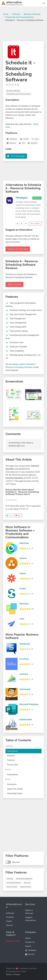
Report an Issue (13, 941)
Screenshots (12, 775)
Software (16, 14)
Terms (9, 974)
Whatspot (21, 198)
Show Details (35, 224)
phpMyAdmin (26, 720)
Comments (12, 784)
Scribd (23, 589)
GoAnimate (25, 689)
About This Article (15, 789)
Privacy (17, 974)
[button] (44, 3)
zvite (22, 619)
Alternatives (12, 751)
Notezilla (24, 604)
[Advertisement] (23, 31)
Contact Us (30, 942)
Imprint (28, 946)
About (28, 938)
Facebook (31, 950)
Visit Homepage (18, 156)
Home (6, 14)
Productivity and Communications (19, 17)
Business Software (32, 14)
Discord (9, 925)
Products (10, 917)
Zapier (23, 573)
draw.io (23, 558)
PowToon (24, 659)
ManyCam (24, 543)
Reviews (11, 756)
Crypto (9, 921)
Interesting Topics (15, 793)
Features (11, 760)
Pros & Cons (12, 765)
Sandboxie (25, 644)
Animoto (24, 674)
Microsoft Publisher (29, 704)
